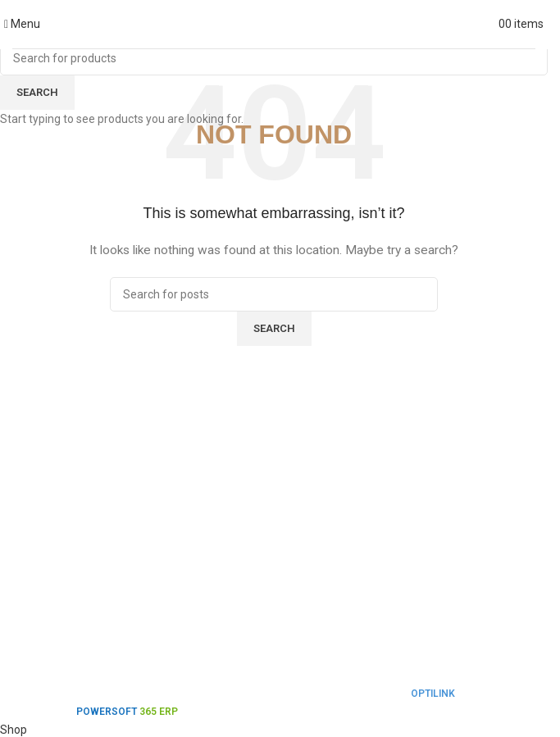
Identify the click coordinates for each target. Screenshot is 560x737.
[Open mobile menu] (22, 24)
